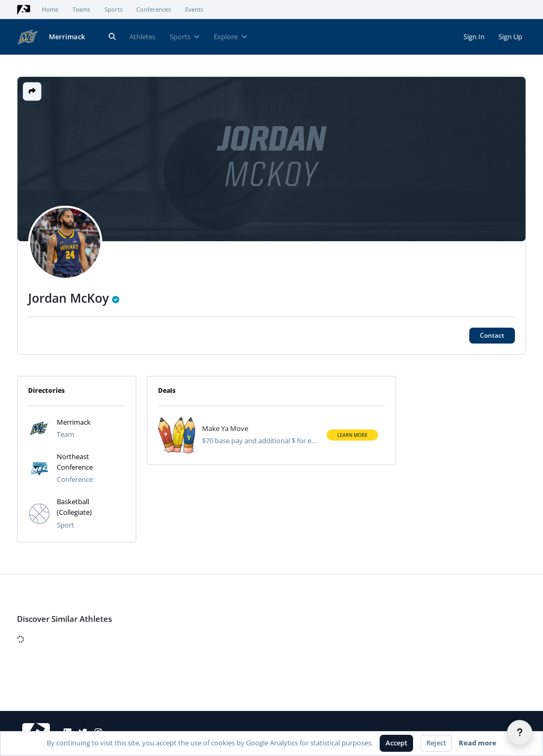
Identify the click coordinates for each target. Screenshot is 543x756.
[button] (32, 91)
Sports (113, 10)
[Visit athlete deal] (177, 435)
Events (194, 10)
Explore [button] (230, 37)
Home (50, 10)
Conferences (154, 10)
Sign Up (510, 37)
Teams (81, 10)
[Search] (112, 37)
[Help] (520, 733)
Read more (478, 743)
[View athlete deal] (260, 429)
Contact (492, 335)
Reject (436, 743)
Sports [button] (185, 37)
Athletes (142, 37)
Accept (396, 743)
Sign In (474, 37)
